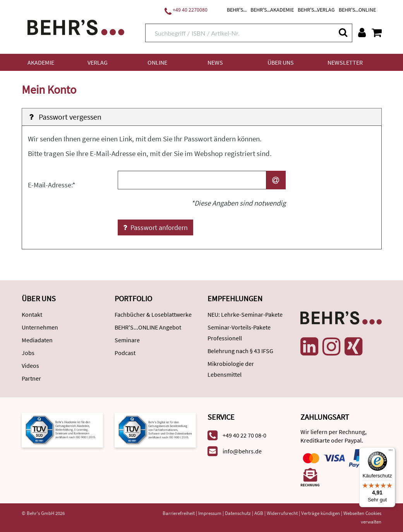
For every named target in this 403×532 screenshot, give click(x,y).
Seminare (127, 340)
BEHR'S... (237, 10)
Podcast (125, 353)
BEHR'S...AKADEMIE (272, 10)
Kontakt (32, 314)
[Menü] (391, 452)
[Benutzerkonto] (362, 33)
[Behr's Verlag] (76, 27)
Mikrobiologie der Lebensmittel (231, 369)
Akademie (41, 62)
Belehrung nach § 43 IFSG (240, 351)
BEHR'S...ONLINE (357, 10)
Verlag (98, 62)
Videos (30, 366)
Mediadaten (37, 340)
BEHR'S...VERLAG (316, 10)
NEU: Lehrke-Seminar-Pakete (245, 314)
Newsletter (345, 62)
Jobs (28, 353)
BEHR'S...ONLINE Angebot (148, 327)
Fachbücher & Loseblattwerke (153, 314)
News (215, 62)
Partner (31, 378)
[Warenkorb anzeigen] (377, 33)
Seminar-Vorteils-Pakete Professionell (239, 333)
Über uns (281, 62)
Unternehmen (40, 327)
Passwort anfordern (155, 227)
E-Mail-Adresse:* (52, 185)
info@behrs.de (242, 451)
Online (157, 62)
